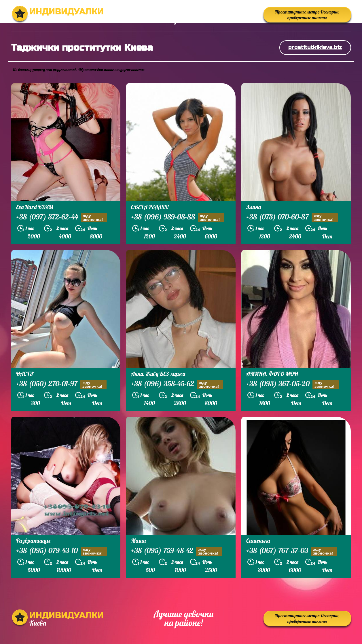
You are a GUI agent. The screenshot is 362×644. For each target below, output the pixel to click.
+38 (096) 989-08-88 (178, 218)
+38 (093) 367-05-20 (292, 384)
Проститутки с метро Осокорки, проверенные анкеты (307, 15)
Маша (138, 541)
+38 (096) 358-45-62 (177, 384)
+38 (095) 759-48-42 (177, 551)
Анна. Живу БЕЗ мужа (158, 374)
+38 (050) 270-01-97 (61, 384)
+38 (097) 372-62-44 (62, 218)
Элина (254, 207)
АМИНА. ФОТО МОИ (272, 374)
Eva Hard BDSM (35, 207)
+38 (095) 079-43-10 (61, 551)
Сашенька (258, 541)
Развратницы (33, 541)
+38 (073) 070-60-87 (292, 218)
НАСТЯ (25, 374)
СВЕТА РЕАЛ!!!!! (150, 207)
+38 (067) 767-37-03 (292, 551)
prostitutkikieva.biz (315, 47)
